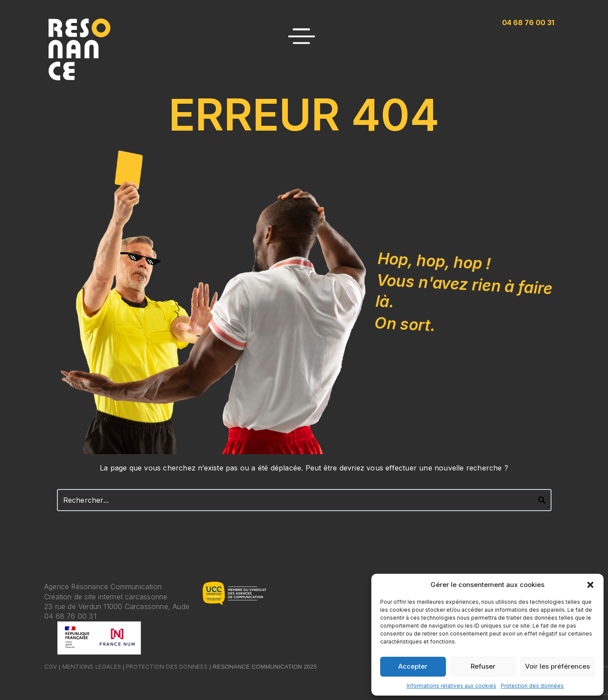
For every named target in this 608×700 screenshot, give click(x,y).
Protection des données (532, 686)
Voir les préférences (557, 666)
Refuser (483, 666)
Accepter (413, 666)
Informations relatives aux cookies (451, 686)
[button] (590, 585)
